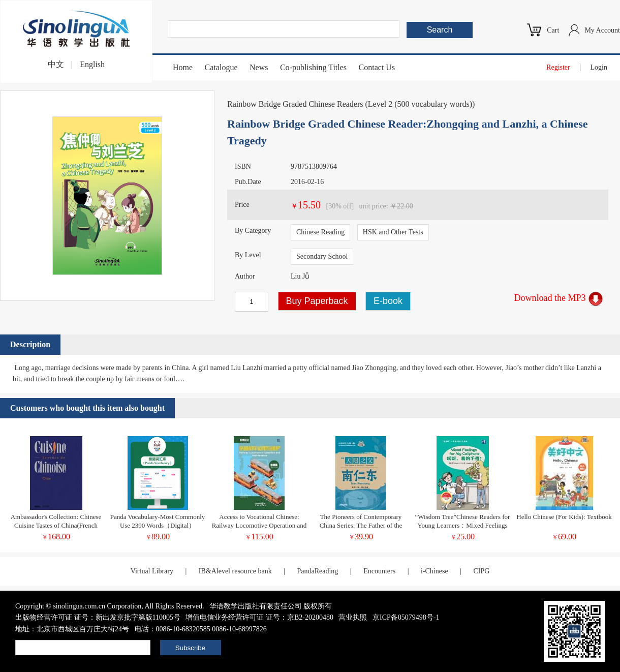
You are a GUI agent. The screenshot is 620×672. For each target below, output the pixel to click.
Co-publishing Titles (313, 67)
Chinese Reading (320, 232)
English (92, 64)
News (259, 67)
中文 (56, 64)
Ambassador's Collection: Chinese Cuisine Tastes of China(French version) (56, 525)
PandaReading (317, 571)
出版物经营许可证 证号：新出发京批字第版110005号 (98, 617)
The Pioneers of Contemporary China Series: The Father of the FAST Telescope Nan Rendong (361, 525)
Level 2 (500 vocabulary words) (420, 104)
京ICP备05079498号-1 (406, 617)
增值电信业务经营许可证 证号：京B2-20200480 (259, 617)
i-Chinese (435, 571)
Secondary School (322, 256)
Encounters (379, 571)
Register (558, 67)
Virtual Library (152, 571)
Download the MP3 (559, 298)
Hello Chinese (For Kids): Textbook (564, 517)
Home (183, 67)
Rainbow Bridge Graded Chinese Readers (295, 104)
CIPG (481, 571)
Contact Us (377, 67)
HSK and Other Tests (393, 232)
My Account (602, 30)
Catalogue (221, 67)
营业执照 (353, 617)
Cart (553, 30)
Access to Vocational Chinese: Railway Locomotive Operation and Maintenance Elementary (259, 525)
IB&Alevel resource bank (235, 571)
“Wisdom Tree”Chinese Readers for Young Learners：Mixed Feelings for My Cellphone (463, 525)
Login (599, 67)
